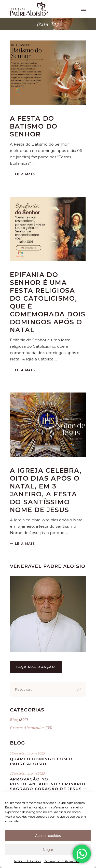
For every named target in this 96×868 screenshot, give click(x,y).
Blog (14, 719)
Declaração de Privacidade (63, 861)
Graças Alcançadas (27, 727)
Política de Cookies (28, 861)
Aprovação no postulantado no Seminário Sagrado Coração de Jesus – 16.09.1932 (48, 786)
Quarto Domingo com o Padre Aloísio (41, 761)
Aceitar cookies (48, 836)
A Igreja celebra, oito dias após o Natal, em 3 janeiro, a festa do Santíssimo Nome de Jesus (46, 490)
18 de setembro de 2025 (27, 753)
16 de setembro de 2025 (27, 773)
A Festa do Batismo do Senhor (34, 126)
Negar (48, 850)
